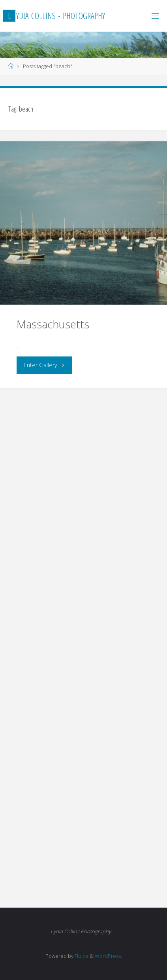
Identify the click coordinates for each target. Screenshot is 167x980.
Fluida (81, 956)
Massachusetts (53, 324)
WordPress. (108, 956)
